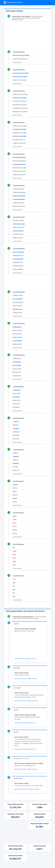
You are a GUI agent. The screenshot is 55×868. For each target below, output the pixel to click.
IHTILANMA (17, 365)
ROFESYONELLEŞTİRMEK (21, 55)
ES (14, 590)
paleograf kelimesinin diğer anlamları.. (26, 678)
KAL (14, 561)
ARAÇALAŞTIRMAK (19, 196)
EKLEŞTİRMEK (18, 299)
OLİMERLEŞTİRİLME (19, 129)
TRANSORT (17, 390)
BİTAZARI (16, 397)
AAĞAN (16, 463)
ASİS (15, 516)
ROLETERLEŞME (18, 252)
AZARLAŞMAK (17, 341)
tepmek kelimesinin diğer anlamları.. (26, 659)
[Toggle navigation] (49, 3)
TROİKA (16, 457)
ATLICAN (16, 435)
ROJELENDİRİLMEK (19, 157)
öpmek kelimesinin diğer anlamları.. (25, 723)
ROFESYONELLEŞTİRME (21, 73)
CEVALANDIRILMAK (19, 164)
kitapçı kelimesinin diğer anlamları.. (25, 749)
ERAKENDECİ (17, 327)
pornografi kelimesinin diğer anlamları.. (26, 701)
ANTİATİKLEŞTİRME (19, 136)
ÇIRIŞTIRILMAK (18, 231)
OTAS (15, 530)
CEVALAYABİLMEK (19, 199)
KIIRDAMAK (17, 362)
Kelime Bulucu (19, 866)
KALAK (15, 485)
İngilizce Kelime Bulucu (45, 866)
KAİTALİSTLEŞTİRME (20, 98)
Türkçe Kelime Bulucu (31, 866)
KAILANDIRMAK (18, 259)
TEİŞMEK (16, 428)
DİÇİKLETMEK (18, 309)
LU (14, 583)
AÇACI (15, 498)
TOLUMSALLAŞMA (19, 224)
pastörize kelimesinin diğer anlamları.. (26, 769)
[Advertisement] (28, 38)
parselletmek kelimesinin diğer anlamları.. (27, 789)
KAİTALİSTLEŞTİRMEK (20, 77)
